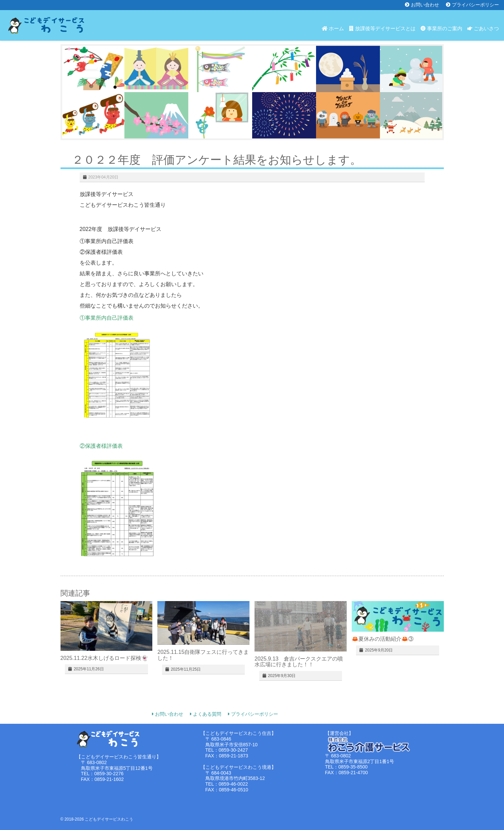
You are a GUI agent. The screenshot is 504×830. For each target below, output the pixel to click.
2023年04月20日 (103, 177)
